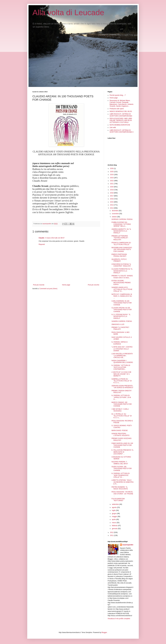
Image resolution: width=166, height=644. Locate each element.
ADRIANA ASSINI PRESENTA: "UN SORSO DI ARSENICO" (122, 387)
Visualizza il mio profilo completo (119, 619)
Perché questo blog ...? (118, 95)
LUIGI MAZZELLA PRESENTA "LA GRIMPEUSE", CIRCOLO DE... (122, 356)
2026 (112, 168)
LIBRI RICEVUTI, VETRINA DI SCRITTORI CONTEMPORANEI (121, 115)
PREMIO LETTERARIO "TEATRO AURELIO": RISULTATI (120, 238)
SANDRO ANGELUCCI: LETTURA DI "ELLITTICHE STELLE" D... (122, 289)
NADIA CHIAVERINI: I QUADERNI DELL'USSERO (122, 361)
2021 (112, 184)
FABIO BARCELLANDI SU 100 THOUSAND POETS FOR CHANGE (122, 445)
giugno (114, 514)
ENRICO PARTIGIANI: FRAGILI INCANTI (119, 255)
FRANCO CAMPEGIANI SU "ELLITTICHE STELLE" (121, 244)
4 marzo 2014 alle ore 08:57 (55, 238)
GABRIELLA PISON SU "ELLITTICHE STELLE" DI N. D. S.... (122, 381)
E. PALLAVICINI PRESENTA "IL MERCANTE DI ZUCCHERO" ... (122, 452)
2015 (112, 202)
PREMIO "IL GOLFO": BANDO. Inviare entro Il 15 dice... (122, 277)
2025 (112, 172)
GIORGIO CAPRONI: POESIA (122, 219)
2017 (112, 196)
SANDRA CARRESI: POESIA (122, 321)
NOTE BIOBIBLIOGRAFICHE (120, 125)
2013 (112, 208)
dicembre (115, 211)
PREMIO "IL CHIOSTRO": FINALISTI (121, 328)
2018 (112, 193)
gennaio (115, 529)
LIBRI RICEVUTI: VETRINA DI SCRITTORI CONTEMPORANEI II (122, 131)
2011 (112, 535)
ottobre (115, 217)
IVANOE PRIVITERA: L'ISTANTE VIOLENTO (120, 435)
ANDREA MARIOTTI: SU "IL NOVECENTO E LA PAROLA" (121, 231)
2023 (112, 178)
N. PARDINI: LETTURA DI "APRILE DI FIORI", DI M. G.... (121, 397)
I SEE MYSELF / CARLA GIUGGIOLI (120, 410)
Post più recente (39, 285)
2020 (112, 187)
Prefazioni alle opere (117, 109)
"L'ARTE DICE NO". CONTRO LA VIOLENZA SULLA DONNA (122, 349)
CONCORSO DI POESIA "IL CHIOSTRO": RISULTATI (121, 265)
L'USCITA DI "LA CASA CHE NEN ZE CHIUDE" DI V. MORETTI (121, 374)
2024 (112, 175)
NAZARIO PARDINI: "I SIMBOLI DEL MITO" (120, 463)
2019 (112, 190)
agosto (114, 507)
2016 (112, 199)
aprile (114, 519)
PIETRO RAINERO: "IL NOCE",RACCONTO (120, 488)
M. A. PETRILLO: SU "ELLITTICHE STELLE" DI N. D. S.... (122, 416)
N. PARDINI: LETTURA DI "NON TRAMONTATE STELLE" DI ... (121, 475)
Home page (66, 285)
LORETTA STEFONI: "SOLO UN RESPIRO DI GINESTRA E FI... (122, 482)
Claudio (41, 238)
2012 (112, 532)
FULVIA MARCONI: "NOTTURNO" (118, 500)
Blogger (104, 632)
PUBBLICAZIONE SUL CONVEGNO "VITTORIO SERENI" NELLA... (121, 224)
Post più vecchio (94, 285)
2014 (112, 205)
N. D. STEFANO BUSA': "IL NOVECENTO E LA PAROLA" (121, 316)
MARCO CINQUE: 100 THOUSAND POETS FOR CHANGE (122, 404)
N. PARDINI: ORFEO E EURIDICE (120, 343)
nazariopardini (128, 545)
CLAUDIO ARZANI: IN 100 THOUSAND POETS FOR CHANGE (122, 310)
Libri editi (113, 128)
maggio (115, 516)
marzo (114, 523)
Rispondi (42, 244)
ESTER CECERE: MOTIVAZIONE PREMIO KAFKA (121, 283)
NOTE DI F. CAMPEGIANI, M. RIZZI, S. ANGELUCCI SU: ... (122, 296)
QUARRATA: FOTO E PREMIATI (119, 260)
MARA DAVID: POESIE (120, 431)
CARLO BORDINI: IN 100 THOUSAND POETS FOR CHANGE (122, 303)
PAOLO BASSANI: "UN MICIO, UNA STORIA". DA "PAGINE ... (122, 494)
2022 (112, 181)
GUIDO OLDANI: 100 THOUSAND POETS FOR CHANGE (122, 469)
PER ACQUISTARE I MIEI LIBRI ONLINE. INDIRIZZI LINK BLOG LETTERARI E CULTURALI (121, 120)
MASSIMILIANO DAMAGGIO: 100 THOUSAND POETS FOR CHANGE (122, 249)
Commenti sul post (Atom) (48, 289)
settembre (116, 504)
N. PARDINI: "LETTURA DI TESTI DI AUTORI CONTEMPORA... (121, 367)
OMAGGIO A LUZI (118, 324)
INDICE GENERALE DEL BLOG (121, 111)
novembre (116, 214)
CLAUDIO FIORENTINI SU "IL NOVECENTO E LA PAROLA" (122, 271)
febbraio (115, 526)
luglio (114, 510)
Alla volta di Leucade (68, 13)
